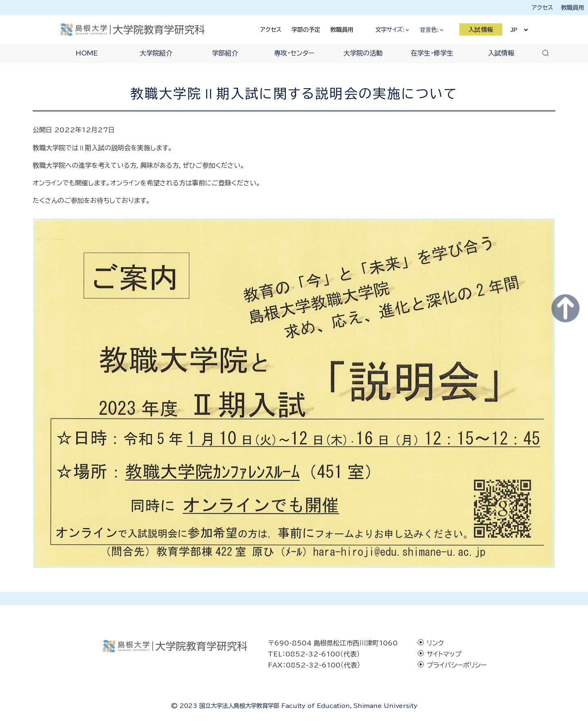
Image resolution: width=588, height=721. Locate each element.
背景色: (431, 30)
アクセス (542, 8)
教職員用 (572, 8)
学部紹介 (225, 53)
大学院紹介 (156, 53)
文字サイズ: (392, 30)
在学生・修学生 (432, 53)
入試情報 (481, 30)
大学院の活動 (363, 53)
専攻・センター (294, 53)
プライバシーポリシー (457, 665)
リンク (435, 643)
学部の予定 (306, 30)
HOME (87, 53)
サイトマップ (444, 654)
